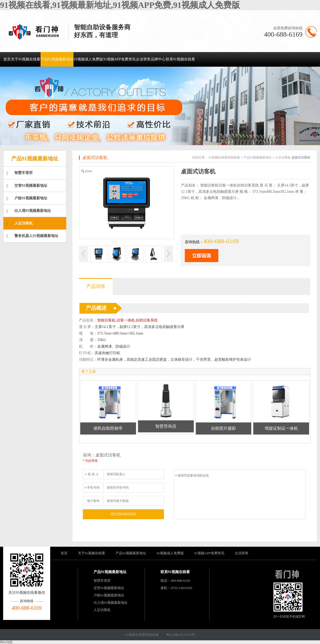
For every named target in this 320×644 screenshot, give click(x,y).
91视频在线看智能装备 (224, 157)
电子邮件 (93, 501)
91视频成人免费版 (88, 59)
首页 (7, 59)
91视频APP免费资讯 (119, 59)
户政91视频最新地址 (27, 199)
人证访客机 (20, 224)
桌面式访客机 (95, 158)
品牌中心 (158, 59)
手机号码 (92, 487)
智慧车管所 (20, 173)
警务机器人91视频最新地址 (32, 236)
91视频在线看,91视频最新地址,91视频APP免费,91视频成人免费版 (120, 5)
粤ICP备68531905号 (181, 635)
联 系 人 (92, 473)
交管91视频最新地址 (27, 186)
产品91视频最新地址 (57, 59)
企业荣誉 (143, 59)
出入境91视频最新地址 (29, 211)
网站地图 (6, 642)
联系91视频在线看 (180, 59)
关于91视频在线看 (26, 59)
